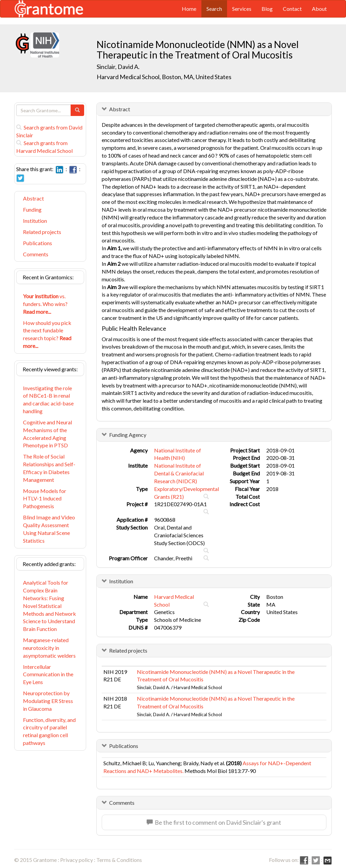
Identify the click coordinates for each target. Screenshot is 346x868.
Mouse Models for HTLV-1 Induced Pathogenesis (45, 499)
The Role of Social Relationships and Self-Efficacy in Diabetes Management (49, 468)
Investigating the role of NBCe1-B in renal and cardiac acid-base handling (48, 400)
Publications (38, 243)
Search (214, 9)
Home (189, 9)
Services (242, 9)
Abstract (33, 198)
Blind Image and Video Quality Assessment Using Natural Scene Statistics (49, 529)
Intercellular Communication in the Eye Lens (48, 674)
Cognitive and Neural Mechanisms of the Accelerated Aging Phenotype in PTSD (47, 434)
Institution (35, 221)
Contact (292, 9)
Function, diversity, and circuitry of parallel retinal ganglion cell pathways (49, 731)
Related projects (42, 232)
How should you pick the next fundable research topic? (47, 334)
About (319, 9)
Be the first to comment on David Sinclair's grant (214, 822)
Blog (267, 9)
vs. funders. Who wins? (45, 304)
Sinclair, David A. (118, 67)
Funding (32, 209)
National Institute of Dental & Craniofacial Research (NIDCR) (179, 473)
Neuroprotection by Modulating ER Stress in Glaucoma (48, 701)
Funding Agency (128, 435)
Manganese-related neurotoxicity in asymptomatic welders (49, 648)
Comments (36, 254)
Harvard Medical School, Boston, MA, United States (164, 77)
